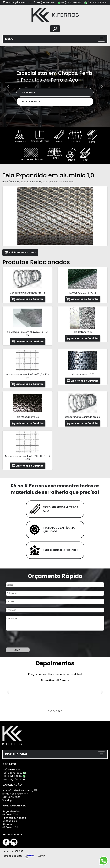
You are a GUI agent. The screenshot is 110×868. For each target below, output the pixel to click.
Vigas (85, 155)
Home (5, 182)
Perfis (92, 137)
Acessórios (19, 136)
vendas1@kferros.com (18, 2)
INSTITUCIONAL (16, 754)
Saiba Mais (28, 92)
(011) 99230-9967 (97, 3)
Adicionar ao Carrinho (23, 253)
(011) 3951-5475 (46, 3)
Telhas (55, 154)
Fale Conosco (31, 102)
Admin (42, 856)
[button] (8, 87)
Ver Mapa (8, 800)
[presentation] (25, 639)
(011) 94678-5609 (71, 3)
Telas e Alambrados (31, 155)
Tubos (71, 155)
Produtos (15, 182)
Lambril (75, 136)
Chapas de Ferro (40, 136)
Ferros (59, 136)
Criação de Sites (13, 856)
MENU (9, 39)
